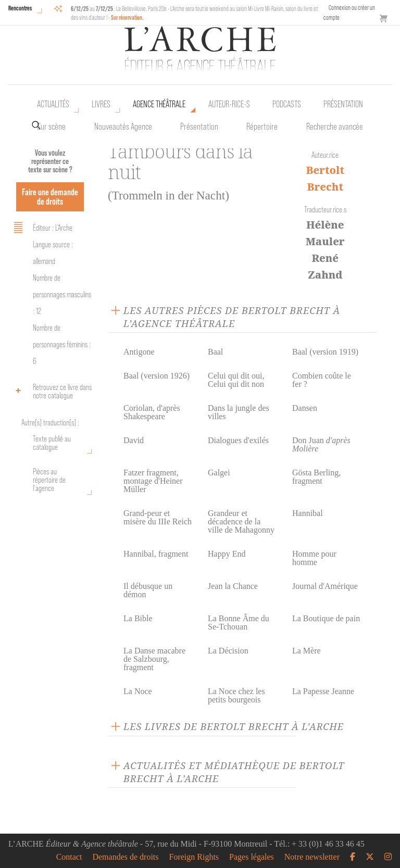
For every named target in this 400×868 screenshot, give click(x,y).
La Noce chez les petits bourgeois (236, 695)
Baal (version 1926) (157, 376)
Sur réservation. (127, 17)
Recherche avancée (335, 127)
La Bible (138, 618)
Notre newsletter (312, 857)
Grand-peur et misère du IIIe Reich (158, 517)
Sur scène (51, 127)
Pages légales (252, 857)
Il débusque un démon (148, 590)
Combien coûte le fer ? (322, 380)
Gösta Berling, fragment (316, 477)
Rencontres (20, 8)
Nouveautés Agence (123, 127)
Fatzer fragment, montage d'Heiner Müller (153, 481)
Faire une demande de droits (50, 197)
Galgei (219, 473)
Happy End (227, 554)
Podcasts (287, 104)
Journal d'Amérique (325, 586)
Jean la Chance (233, 586)
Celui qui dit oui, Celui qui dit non (236, 380)
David (134, 440)
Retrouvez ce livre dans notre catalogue (51, 391)
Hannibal (308, 513)
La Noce (138, 691)
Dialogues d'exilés (238, 440)
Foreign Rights (194, 857)
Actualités (53, 104)
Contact (69, 857)
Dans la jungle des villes (239, 412)
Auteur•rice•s (229, 104)
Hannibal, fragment (156, 554)
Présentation (199, 127)
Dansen (305, 408)
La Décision (228, 651)
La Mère (307, 651)
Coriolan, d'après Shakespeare (152, 412)
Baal (215, 352)
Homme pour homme (314, 558)
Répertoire (262, 127)
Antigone (139, 352)
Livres (101, 104)
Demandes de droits (125, 857)
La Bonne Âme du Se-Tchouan (239, 622)
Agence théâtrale (159, 104)
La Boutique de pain (326, 618)
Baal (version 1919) (325, 352)
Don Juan (321, 444)
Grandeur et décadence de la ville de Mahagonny (241, 521)
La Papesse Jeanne (323, 691)
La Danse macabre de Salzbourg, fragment (154, 659)
